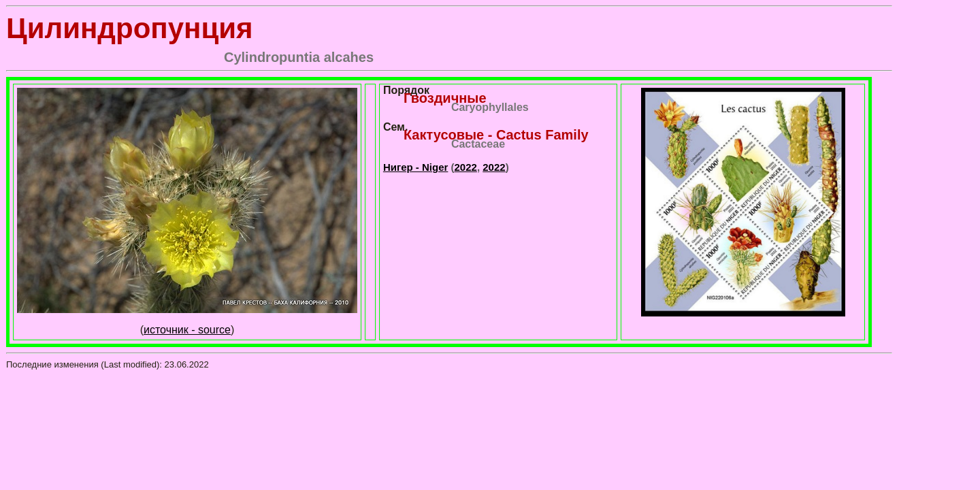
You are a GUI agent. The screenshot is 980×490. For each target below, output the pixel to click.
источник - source (187, 330)
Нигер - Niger (415, 167)
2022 (466, 167)
